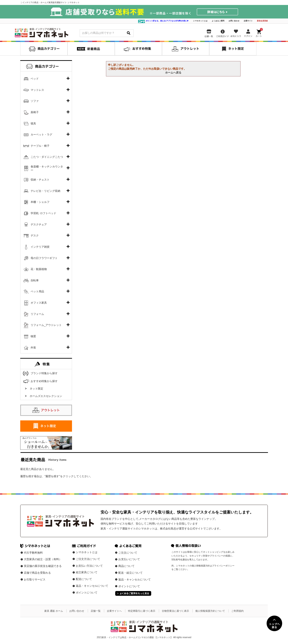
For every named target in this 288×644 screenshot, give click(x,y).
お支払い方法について (89, 566)
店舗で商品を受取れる (37, 573)
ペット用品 (37, 291)
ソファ (35, 101)
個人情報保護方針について (210, 611)
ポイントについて (87, 593)
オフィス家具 (39, 303)
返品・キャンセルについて (92, 586)
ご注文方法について (88, 559)
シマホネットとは (200, 21)
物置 (33, 336)
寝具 (33, 124)
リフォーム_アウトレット (46, 325)
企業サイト (248, 21)
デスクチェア (39, 225)
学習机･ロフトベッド (43, 213)
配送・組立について (130, 573)
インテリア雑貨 (40, 247)
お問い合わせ (234, 21)
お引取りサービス (35, 580)
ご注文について (128, 553)
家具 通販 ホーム (54, 611)
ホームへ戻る (173, 73)
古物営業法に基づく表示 (175, 611)
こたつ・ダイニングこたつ (47, 157)
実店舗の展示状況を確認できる (43, 566)
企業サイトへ (114, 611)
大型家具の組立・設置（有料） (43, 559)
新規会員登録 (262, 21)
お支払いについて (129, 559)
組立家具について (87, 572)
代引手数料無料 (33, 553)
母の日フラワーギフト (44, 258)
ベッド (35, 79)
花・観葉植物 (39, 269)
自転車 (35, 280)
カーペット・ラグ (41, 135)
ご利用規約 (237, 611)
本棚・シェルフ (40, 202)
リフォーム (37, 314)
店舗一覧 (96, 611)
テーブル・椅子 (40, 146)
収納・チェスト (40, 180)
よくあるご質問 (218, 21)
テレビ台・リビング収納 (45, 191)
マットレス (37, 90)
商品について (126, 566)
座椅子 (35, 112)
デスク (35, 236)
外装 (33, 348)
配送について (84, 579)
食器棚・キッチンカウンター (47, 168)
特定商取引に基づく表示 (142, 611)
